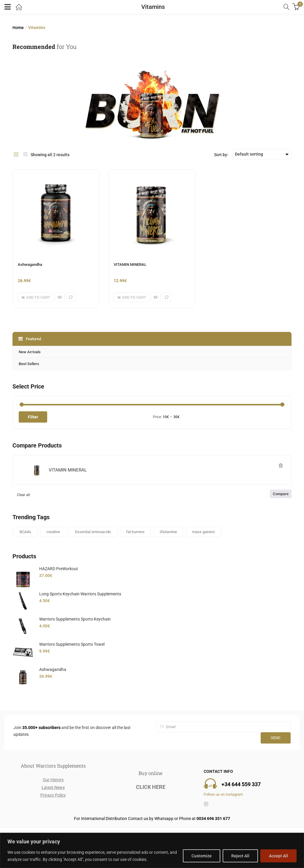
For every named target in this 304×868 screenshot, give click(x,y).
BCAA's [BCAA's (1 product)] (25, 532)
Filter (33, 417)
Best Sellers (29, 364)
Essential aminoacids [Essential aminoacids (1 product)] (93, 532)
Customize (202, 856)
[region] (152, 850)
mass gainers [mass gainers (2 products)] (204, 532)
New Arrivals (30, 352)
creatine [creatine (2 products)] (53, 532)
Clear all (23, 495)
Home (18, 28)
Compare (281, 494)
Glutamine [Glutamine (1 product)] (168, 532)
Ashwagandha (30, 264)
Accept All (278, 856)
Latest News (53, 787)
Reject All (240, 856)
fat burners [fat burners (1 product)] (135, 532)
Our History (53, 780)
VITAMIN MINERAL (130, 264)
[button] (36, 297)
